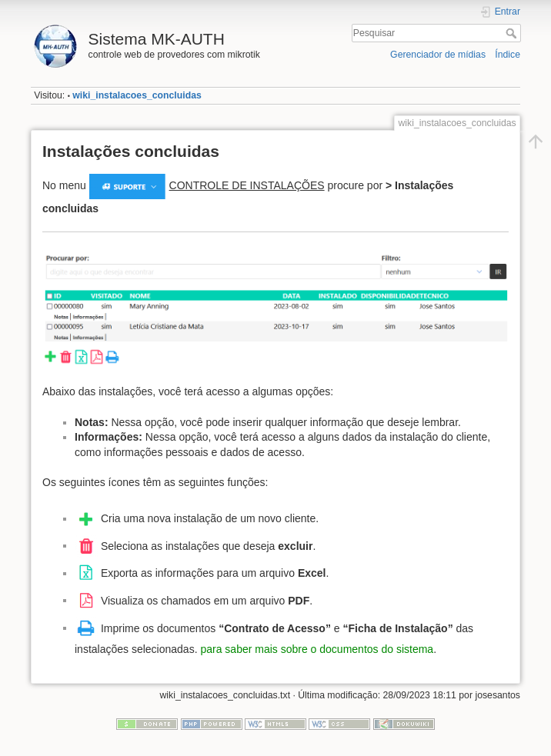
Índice (508, 55)
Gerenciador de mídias (438, 55)
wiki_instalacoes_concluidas (137, 95)
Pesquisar (513, 33)
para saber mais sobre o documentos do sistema (317, 649)
